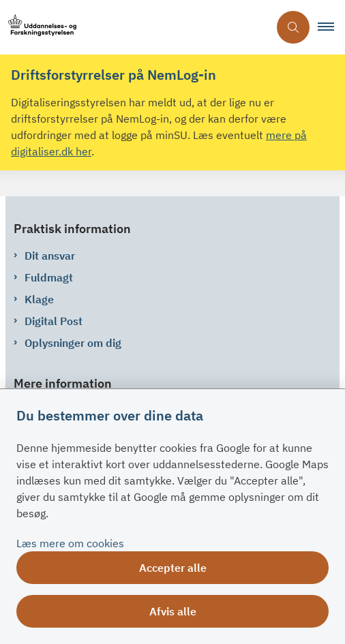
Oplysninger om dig (73, 343)
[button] (331, 27)
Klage (39, 299)
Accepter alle (173, 568)
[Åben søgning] (293, 27)
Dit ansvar (50, 256)
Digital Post (54, 321)
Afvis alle (173, 611)
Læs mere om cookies (70, 543)
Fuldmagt (49, 277)
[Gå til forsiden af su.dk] (134, 28)
